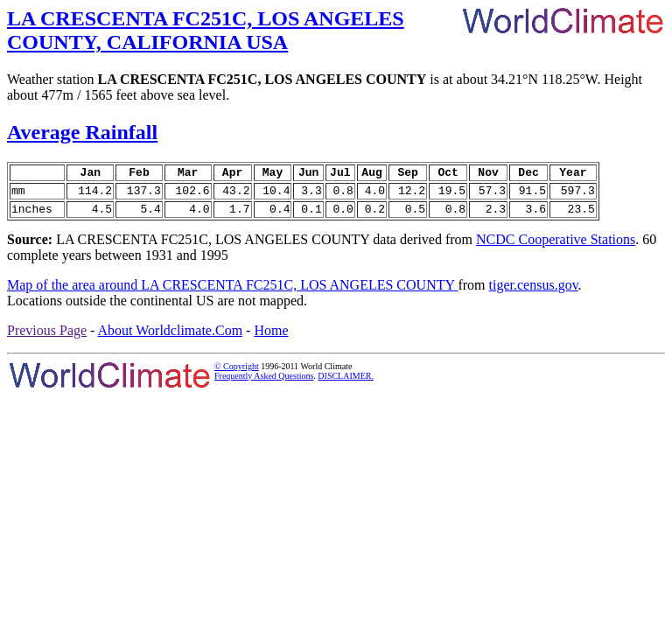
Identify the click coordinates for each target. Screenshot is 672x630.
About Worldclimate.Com (171, 338)
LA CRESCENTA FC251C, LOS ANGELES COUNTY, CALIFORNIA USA (206, 30)
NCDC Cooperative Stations (556, 247)
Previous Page (47, 338)
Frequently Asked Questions (264, 384)
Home (271, 338)
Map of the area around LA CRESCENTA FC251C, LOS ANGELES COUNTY (232, 293)
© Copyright (237, 374)
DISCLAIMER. (346, 384)
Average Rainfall (82, 132)
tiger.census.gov (534, 293)
